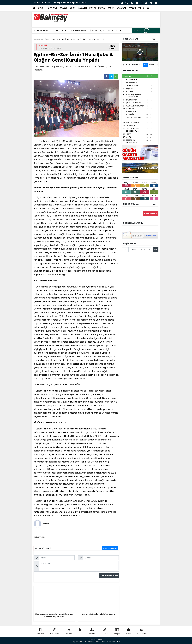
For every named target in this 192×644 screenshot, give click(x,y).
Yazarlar (92, 632)
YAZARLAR (122, 8)
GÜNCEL (42, 8)
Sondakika (55, 632)
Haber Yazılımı (114, 642)
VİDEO (141, 8)
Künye (128, 632)
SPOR (73, 8)
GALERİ (132, 8)
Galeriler (68, 632)
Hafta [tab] (152, 65)
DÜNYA (102, 8)
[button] (149, 8)
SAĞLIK (111, 8)
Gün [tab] (146, 65)
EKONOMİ (52, 8)
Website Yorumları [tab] (110, 548)
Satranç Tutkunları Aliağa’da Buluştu (69, 3)
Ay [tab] (157, 65)
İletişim (117, 632)
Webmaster (142, 632)
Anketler (105, 632)
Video (80, 632)
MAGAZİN (82, 8)
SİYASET (63, 8)
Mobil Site (40, 632)
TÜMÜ (154, 39)
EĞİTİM (93, 8)
